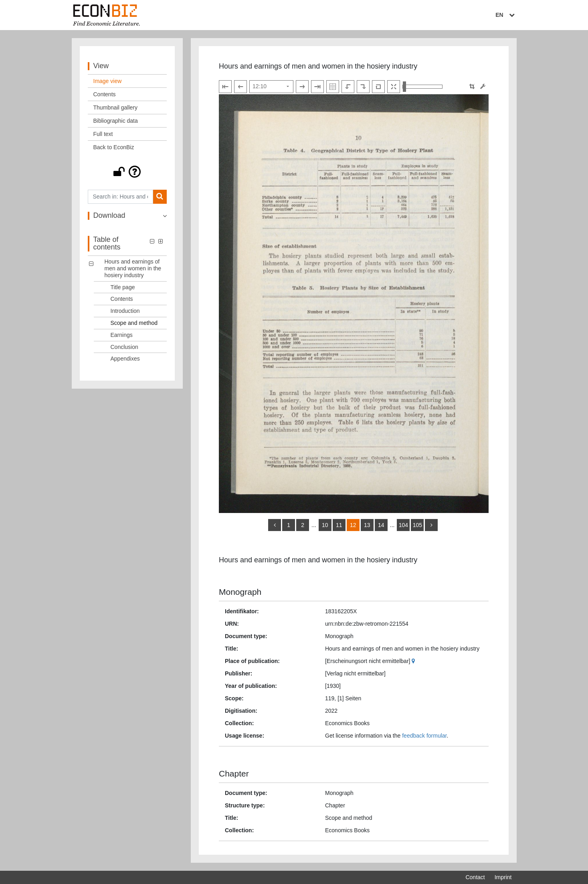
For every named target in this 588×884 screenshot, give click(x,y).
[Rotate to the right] (363, 87)
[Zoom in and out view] (422, 87)
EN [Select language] (506, 15)
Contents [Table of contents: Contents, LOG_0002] (122, 299)
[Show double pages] (333, 87)
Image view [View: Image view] (108, 81)
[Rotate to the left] (348, 87)
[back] (275, 525)
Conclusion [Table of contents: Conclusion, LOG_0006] (124, 347)
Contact (475, 877)
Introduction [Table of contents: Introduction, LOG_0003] (125, 311)
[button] (127, 172)
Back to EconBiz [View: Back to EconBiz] (114, 147)
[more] (431, 525)
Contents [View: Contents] (105, 94)
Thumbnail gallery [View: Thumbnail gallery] (116, 107)
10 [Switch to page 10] (325, 525)
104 (403, 525)
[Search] (160, 197)
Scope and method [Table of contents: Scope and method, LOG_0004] (134, 323)
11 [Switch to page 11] (339, 525)
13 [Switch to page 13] (367, 525)
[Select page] (271, 87)
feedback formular (424, 736)
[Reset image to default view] (378, 87)
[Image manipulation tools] (483, 86)
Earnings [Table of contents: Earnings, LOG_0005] (122, 335)
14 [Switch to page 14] (381, 525)
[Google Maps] (414, 661)
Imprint (503, 877)
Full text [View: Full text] (103, 134)
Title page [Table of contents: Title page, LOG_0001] (123, 287)
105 (417, 525)
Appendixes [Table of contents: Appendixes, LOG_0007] (125, 359)
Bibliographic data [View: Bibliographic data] (116, 121)
